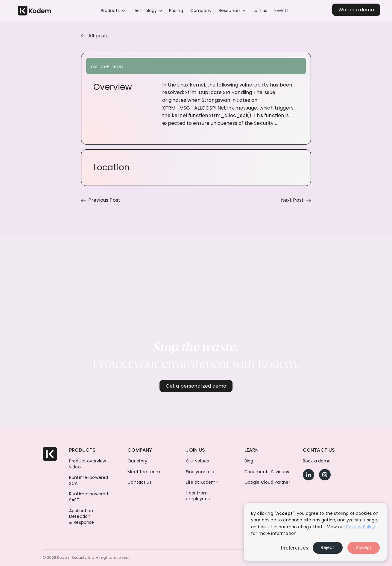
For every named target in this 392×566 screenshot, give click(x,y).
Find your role (200, 472)
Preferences (294, 548)
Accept (364, 547)
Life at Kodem (202, 482)
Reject (328, 547)
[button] (113, 11)
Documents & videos (267, 472)
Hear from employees (198, 496)
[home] (34, 11)
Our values (197, 461)
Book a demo (317, 461)
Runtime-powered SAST (89, 497)
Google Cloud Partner (267, 482)
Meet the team (144, 472)
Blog (249, 461)
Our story (137, 461)
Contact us (140, 482)
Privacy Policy (361, 527)
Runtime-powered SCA (89, 481)
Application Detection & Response (82, 517)
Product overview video (88, 464)
